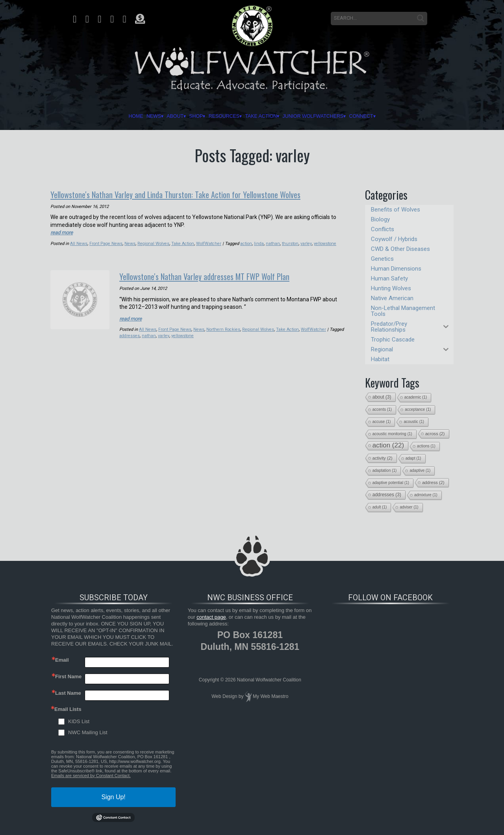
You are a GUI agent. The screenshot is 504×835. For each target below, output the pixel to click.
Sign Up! (113, 797)
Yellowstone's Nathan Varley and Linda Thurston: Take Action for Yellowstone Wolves (194, 194)
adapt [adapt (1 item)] (413, 458)
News (98, 116)
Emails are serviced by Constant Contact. (91, 776)
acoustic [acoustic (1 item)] (414, 422)
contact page (211, 617)
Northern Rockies (224, 328)
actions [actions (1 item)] (426, 446)
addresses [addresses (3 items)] (387, 495)
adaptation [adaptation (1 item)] (385, 470)
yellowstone (326, 243)
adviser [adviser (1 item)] (409, 507)
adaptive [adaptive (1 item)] (420, 470)
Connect (425, 116)
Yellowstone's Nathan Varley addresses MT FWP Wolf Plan (219, 275)
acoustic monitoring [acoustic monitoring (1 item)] (392, 434)
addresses (145, 334)
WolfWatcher (210, 243)
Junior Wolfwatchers (351, 116)
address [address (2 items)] (433, 482)
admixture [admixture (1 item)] (426, 495)
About (133, 116)
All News (79, 243)
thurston (291, 243)
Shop (168, 116)
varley (307, 243)
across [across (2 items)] (435, 434)
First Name (68, 676)
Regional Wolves (154, 243)
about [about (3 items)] (382, 397)
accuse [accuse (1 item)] (382, 422)
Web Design (224, 696)
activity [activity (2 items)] (383, 458)
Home (68, 116)
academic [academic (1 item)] (416, 397)
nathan (274, 243)
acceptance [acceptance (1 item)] (418, 409)
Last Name (68, 693)
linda (261, 243)
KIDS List (79, 721)
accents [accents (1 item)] (382, 409)
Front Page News (106, 243)
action (248, 243)
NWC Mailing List (88, 732)
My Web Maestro (271, 696)
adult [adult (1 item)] (380, 507)
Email (62, 660)
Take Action (271, 116)
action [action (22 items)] (388, 445)
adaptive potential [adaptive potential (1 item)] (391, 483)
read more (63, 232)
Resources (213, 116)
